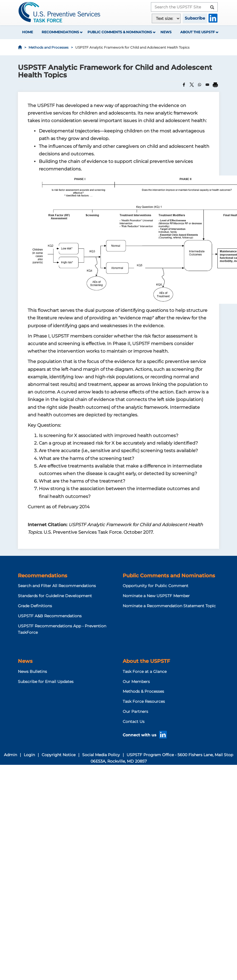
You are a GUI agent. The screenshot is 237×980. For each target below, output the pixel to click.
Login (29, 755)
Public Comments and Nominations (169, 576)
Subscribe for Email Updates (46, 682)
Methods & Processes (143, 691)
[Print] (215, 85)
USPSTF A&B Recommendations (50, 616)
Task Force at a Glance (145, 671)
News (166, 32)
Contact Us (134, 722)
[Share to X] (192, 85)
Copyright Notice (59, 755)
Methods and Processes (48, 47)
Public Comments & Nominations (120, 32)
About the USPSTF (198, 32)
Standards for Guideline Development (55, 596)
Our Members (136, 682)
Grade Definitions (35, 606)
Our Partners (135, 711)
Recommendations (60, 32)
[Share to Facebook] (184, 85)
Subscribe (195, 18)
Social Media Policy (101, 755)
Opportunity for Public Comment (156, 586)
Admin (10, 755)
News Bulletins (32, 671)
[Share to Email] (207, 85)
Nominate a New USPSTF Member (156, 596)
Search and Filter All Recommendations (57, 586)
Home (28, 32)
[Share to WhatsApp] (200, 85)
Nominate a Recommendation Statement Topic (169, 606)
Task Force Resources (144, 701)
